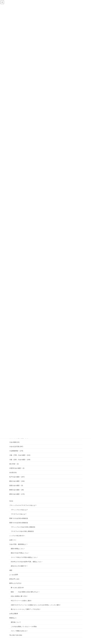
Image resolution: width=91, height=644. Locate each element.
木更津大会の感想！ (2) (17, 468)
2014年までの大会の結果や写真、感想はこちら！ (27, 562)
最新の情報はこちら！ (18, 549)
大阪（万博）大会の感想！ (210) (20, 455)
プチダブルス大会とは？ (19, 514)
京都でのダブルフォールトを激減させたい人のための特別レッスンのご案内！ (36, 605)
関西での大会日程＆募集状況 (19, 523)
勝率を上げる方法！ (16, 583)
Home (11, 501)
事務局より (13, 618)
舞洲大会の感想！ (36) (17, 490)
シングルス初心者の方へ (17, 536)
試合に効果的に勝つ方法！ (19, 596)
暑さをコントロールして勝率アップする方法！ (26, 609)
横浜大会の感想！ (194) (17, 481)
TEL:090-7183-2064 (16, 635)
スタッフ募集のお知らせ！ (19, 631)
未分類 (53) (13, 473)
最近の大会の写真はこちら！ (20, 553)
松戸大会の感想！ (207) (17, 477)
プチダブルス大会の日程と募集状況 (22, 531)
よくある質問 (14, 575)
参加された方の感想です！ (19, 566)
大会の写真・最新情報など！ (19, 544)
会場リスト (13, 540)
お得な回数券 (14, 614)
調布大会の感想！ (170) (17, 494)
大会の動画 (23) (14, 442)
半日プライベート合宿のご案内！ (22, 601)
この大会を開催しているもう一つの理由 (24, 627)
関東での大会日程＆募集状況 (19, 518)
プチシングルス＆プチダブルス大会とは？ (23, 505)
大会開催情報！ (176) (16, 451)
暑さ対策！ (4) (14, 464)
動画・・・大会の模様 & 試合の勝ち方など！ (25, 592)
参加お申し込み (14, 579)
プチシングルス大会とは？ (19, 510)
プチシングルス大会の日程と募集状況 (23, 527)
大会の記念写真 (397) (16, 447)
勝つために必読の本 (17, 588)
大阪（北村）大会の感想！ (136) (20, 460)
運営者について (16, 622)
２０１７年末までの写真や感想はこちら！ (24, 557)
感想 (11, 570)
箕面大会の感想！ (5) (16, 485)
